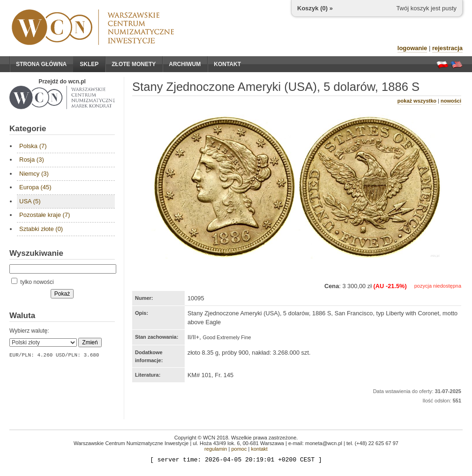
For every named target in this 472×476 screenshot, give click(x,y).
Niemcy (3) (34, 174)
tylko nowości (33, 282)
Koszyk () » (315, 8)
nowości (451, 101)
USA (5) (30, 201)
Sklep (89, 64)
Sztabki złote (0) (41, 229)
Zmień (90, 342)
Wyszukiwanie (36, 253)
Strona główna (41, 64)
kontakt (259, 449)
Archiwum (185, 64)
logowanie (412, 48)
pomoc (239, 449)
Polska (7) (33, 146)
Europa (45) (35, 187)
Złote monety (134, 64)
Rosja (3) (32, 160)
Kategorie (28, 129)
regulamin (216, 449)
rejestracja (447, 48)
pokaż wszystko (417, 101)
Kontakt (227, 64)
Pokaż (62, 294)
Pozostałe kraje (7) (45, 215)
